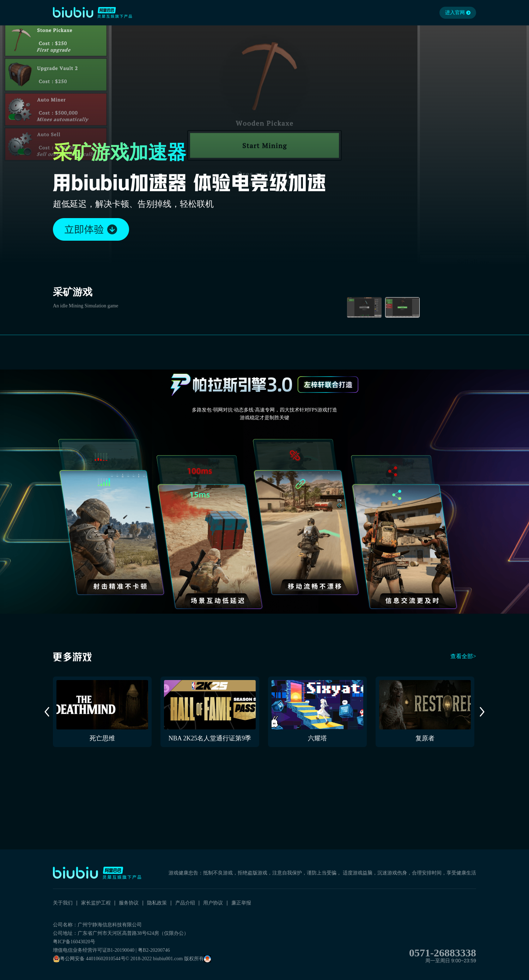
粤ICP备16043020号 (74, 942)
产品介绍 (185, 903)
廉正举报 (241, 903)
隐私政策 (157, 903)
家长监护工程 (96, 903)
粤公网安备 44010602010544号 (89, 959)
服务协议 (129, 903)
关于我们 (63, 903)
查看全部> (463, 656)
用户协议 (213, 903)
